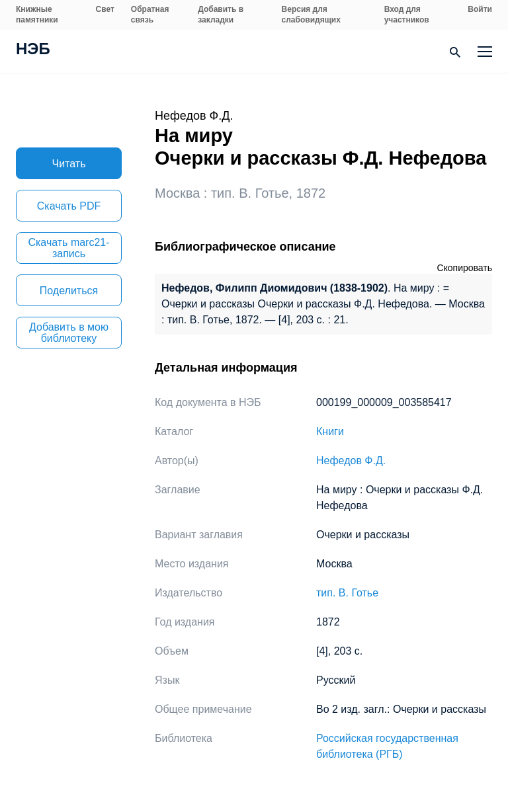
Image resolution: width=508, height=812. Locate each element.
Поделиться (69, 291)
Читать (69, 164)
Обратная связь (150, 15)
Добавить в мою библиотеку (69, 333)
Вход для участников (407, 15)
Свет (105, 9)
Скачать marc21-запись (68, 248)
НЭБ (33, 50)
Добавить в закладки (221, 15)
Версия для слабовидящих (311, 15)
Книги (330, 431)
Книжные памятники (37, 15)
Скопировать (464, 268)
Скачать (69, 206)
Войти (480, 9)
